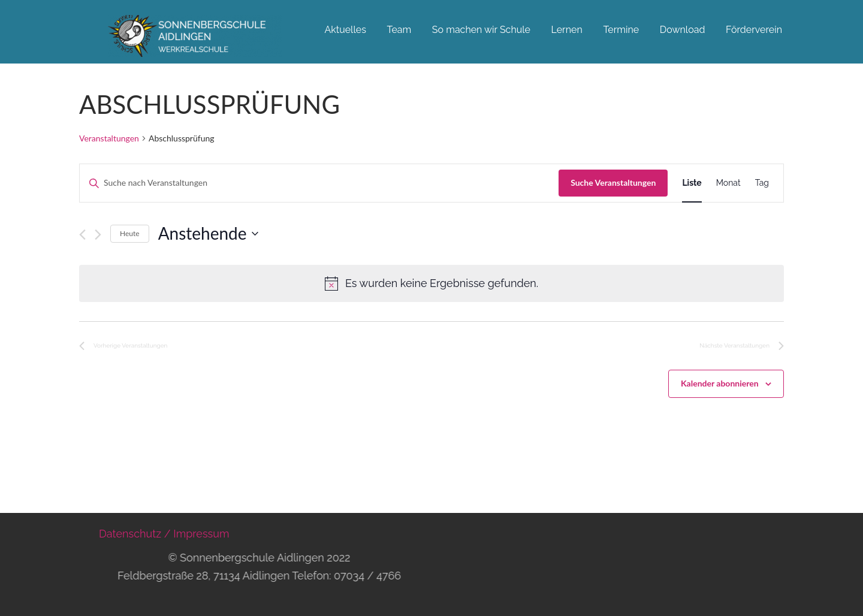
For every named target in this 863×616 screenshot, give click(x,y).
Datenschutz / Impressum (164, 534)
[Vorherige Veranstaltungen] (82, 235)
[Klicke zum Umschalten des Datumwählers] (208, 234)
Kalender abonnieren (720, 383)
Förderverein (754, 30)
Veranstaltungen (109, 138)
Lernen (567, 30)
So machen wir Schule (481, 30)
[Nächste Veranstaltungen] (98, 235)
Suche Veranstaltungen (613, 182)
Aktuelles (345, 30)
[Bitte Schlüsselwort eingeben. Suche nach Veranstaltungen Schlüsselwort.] (319, 183)
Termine (621, 30)
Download (683, 30)
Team (399, 30)
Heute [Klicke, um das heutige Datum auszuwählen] (130, 233)
